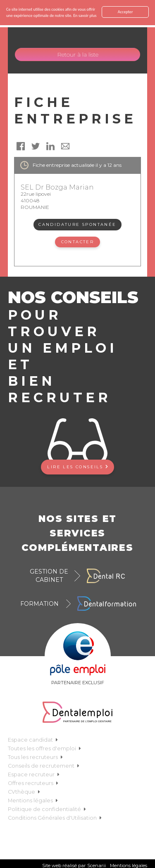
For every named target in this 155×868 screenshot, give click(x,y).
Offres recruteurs (33, 783)
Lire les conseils (77, 467)
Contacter (78, 242)
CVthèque (24, 792)
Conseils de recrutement (44, 766)
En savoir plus (85, 15)
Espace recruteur (34, 774)
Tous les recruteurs (35, 757)
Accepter (125, 12)
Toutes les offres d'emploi (44, 748)
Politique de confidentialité (47, 809)
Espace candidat (33, 740)
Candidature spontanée (77, 224)
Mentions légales (33, 800)
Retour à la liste (78, 55)
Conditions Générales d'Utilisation (55, 818)
